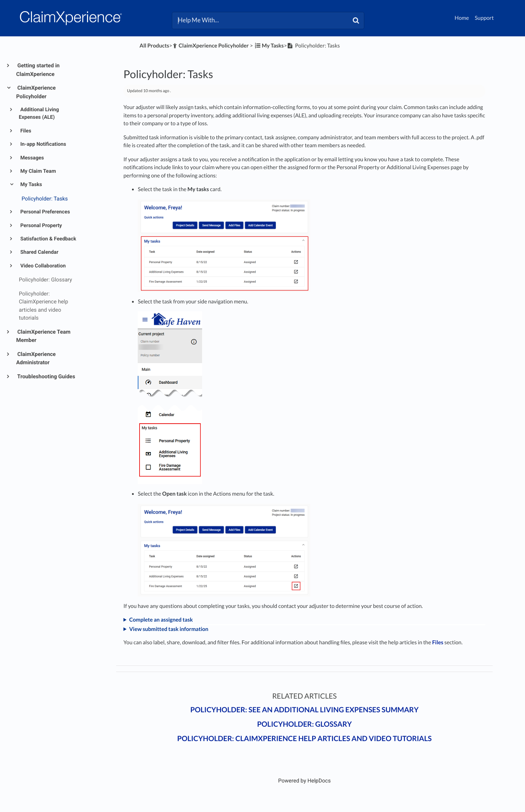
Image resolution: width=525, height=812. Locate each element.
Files (25, 131)
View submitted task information (169, 629)
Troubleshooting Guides (46, 376)
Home (462, 18)
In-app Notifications (43, 144)
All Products (154, 46)
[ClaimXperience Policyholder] (211, 46)
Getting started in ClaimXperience (38, 70)
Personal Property (40, 226)
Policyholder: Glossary (305, 724)
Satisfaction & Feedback (48, 239)
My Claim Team (38, 171)
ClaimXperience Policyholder (36, 92)
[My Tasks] (269, 46)
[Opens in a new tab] (305, 781)
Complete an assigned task (161, 620)
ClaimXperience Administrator (36, 358)
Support (484, 18)
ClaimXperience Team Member (43, 336)
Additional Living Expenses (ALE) (39, 114)
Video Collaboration (42, 266)
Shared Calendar (39, 252)
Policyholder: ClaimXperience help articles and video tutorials (305, 739)
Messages (31, 158)
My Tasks (31, 185)
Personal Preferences (45, 212)
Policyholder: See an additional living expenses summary (304, 710)
